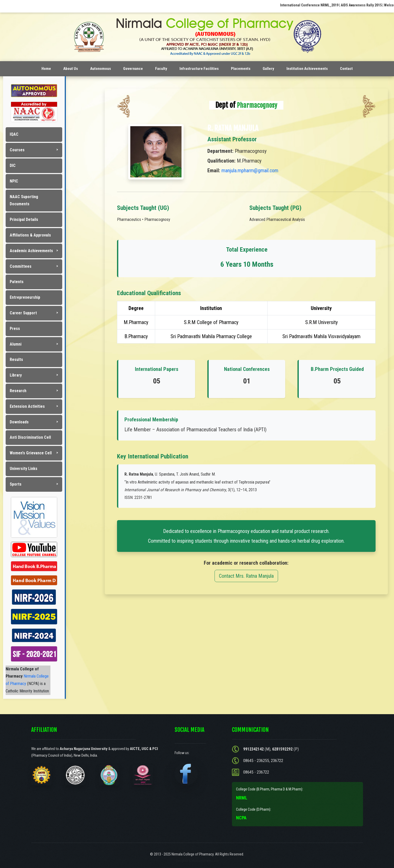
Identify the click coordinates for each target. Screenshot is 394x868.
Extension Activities (27, 406)
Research (18, 391)
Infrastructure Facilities (199, 69)
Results (16, 360)
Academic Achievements (31, 251)
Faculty (161, 69)
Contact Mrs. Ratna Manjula (246, 576)
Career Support (23, 313)
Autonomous (100, 69)
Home (46, 69)
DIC (13, 165)
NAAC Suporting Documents (24, 200)
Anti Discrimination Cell (30, 437)
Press (15, 329)
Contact (346, 69)
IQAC (14, 134)
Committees (21, 266)
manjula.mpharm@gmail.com (250, 170)
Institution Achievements (307, 69)
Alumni (16, 344)
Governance (133, 69)
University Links (24, 469)
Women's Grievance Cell (31, 453)
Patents (17, 282)
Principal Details (24, 219)
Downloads (19, 422)
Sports (16, 484)
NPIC (14, 181)
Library (16, 375)
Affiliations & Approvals (30, 235)
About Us (71, 69)
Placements (241, 69)
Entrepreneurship (25, 297)
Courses (17, 150)
